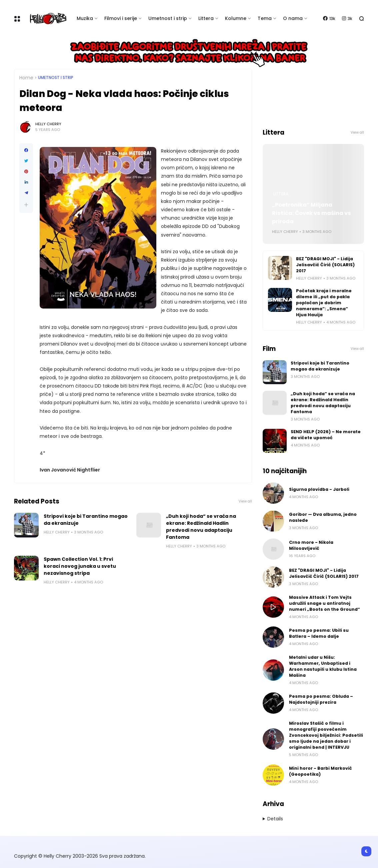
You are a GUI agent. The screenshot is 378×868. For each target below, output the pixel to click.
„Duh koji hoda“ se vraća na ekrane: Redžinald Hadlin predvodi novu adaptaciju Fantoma (201, 527)
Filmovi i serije (121, 18)
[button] (26, 205)
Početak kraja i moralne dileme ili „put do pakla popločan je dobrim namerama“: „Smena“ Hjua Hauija (324, 303)
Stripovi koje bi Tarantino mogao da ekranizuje (86, 520)
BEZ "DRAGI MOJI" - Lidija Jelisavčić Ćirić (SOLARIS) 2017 (325, 265)
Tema (265, 18)
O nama (293, 18)
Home (26, 78)
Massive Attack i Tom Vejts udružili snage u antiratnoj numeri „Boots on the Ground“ (324, 603)
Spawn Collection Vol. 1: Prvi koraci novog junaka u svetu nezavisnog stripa (80, 566)
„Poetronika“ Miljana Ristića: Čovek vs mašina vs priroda (311, 213)
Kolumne (236, 18)
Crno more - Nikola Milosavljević (311, 545)
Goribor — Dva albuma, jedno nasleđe (323, 517)
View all (245, 501)
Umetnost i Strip (56, 78)
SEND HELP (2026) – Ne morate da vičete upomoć (326, 435)
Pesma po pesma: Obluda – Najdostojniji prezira (321, 699)
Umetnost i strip (168, 18)
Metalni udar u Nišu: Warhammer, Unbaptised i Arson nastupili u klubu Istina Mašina (323, 666)
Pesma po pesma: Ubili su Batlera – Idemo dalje (319, 633)
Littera (206, 18)
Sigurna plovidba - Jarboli (319, 489)
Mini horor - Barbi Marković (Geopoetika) (320, 771)
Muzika (85, 18)
